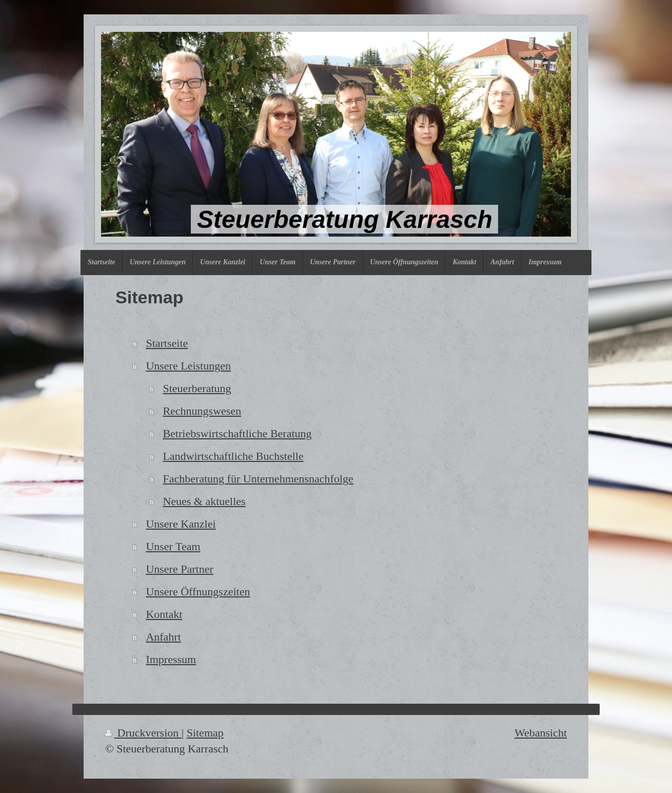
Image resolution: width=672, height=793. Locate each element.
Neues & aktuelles (204, 501)
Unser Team (173, 546)
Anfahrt (163, 637)
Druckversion (143, 733)
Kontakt (164, 614)
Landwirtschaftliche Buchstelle (233, 456)
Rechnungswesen (202, 411)
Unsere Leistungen (188, 366)
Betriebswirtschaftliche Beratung (237, 433)
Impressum (171, 659)
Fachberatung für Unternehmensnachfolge (258, 479)
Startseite (167, 343)
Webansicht (541, 733)
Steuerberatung (197, 388)
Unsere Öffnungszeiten (198, 592)
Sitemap (205, 733)
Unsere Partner (179, 569)
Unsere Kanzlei (181, 524)
